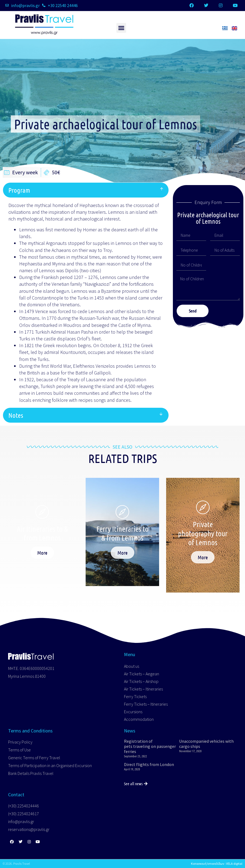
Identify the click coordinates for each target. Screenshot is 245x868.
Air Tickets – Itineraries (143, 689)
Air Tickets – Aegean (142, 674)
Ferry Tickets (135, 696)
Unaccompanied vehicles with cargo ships (206, 744)
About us (132, 666)
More (42, 553)
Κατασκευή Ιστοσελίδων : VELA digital (217, 864)
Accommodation (139, 719)
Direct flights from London (149, 764)
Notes (16, 415)
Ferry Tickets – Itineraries (146, 704)
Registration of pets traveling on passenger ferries (150, 746)
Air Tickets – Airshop (141, 681)
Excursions (133, 712)
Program (19, 190)
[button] (121, 28)
